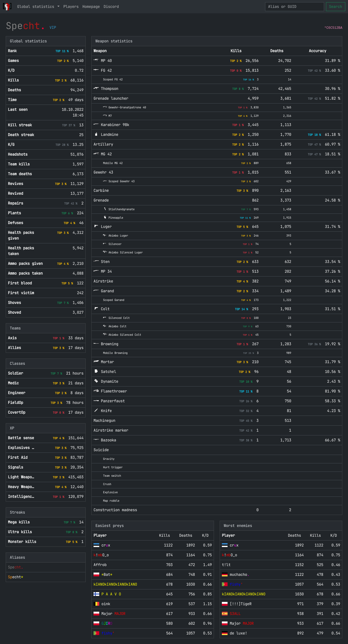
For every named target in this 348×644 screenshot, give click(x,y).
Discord (111, 7)
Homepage (91, 7)
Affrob (100, 565)
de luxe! (238, 633)
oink (106, 604)
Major (113, 614)
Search (335, 7)
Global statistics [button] (37, 7)
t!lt (226, 565)
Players (71, 7)
